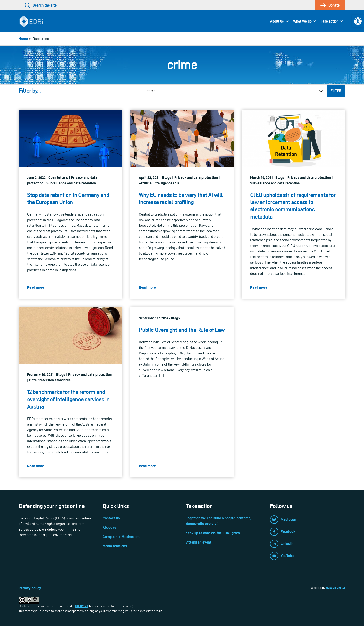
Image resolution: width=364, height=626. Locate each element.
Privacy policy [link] (30, 588)
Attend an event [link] (199, 542)
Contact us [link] (111, 518)
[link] (358, 21)
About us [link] (277, 21)
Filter (336, 91)
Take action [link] (330, 21)
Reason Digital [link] (336, 588)
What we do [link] (302, 21)
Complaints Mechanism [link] (121, 537)
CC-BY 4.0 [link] (82, 606)
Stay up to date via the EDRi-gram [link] (213, 533)
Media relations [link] (115, 546)
